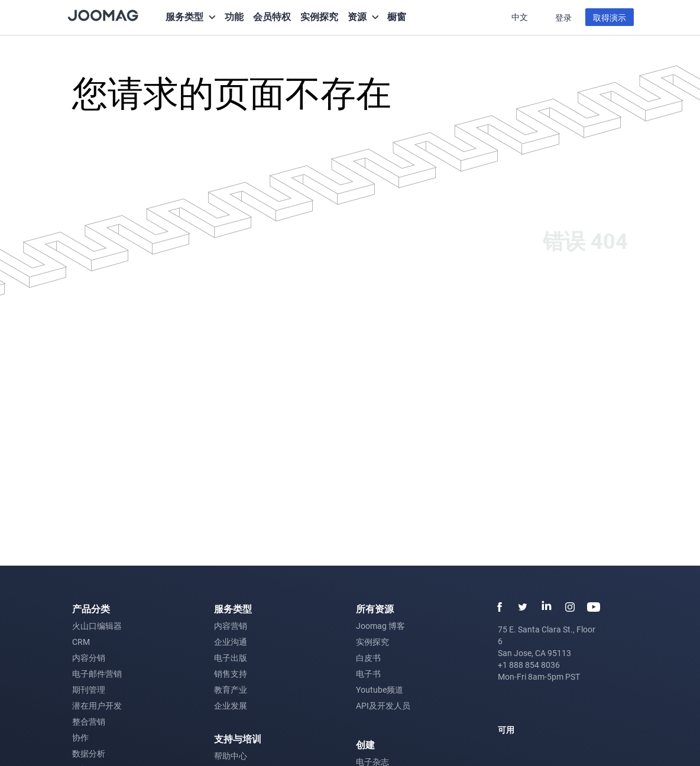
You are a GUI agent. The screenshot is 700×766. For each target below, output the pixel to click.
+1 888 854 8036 (529, 665)
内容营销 (231, 626)
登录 (563, 17)
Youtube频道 (380, 689)
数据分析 (89, 753)
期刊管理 (89, 689)
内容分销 (89, 658)
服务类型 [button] (184, 16)
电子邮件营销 (97, 674)
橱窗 (397, 16)
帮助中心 (231, 756)
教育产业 (231, 689)
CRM (81, 642)
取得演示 (610, 17)
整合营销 (89, 721)
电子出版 (231, 658)
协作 (80, 737)
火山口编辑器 (97, 626)
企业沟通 (231, 642)
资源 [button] (357, 16)
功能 (234, 16)
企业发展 (231, 705)
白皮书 (368, 658)
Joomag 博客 (380, 626)
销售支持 (231, 674)
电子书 (368, 674)
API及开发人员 (383, 705)
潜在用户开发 (97, 705)
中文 (521, 17)
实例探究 (319, 16)
